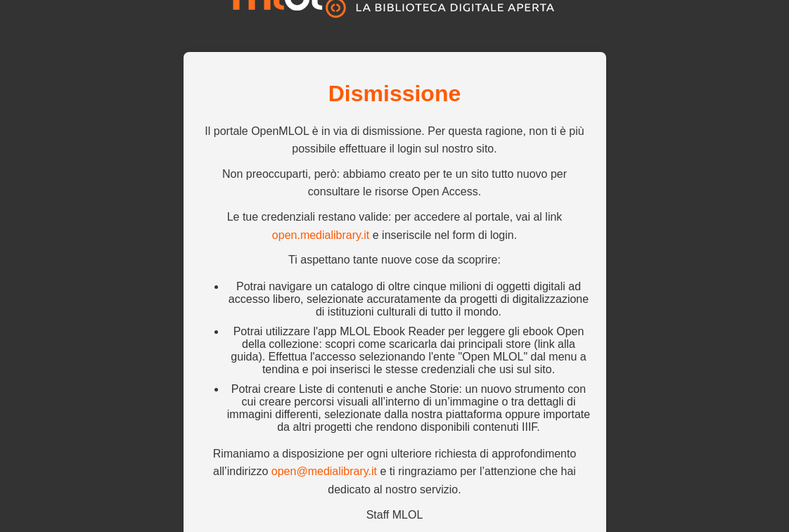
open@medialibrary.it (324, 471)
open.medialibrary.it (321, 235)
